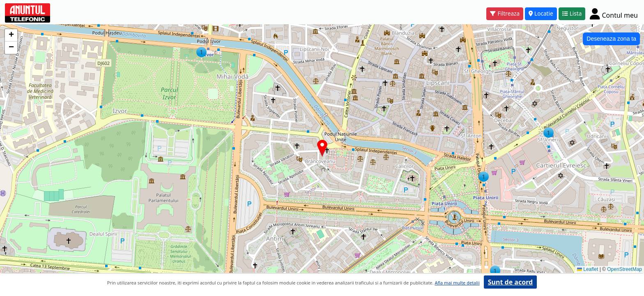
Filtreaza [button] (505, 13)
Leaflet (588, 269)
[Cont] (614, 14)
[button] (201, 52)
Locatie (541, 13)
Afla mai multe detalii (457, 283)
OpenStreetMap (624, 269)
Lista (572, 13)
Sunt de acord (510, 282)
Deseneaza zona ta (611, 39)
